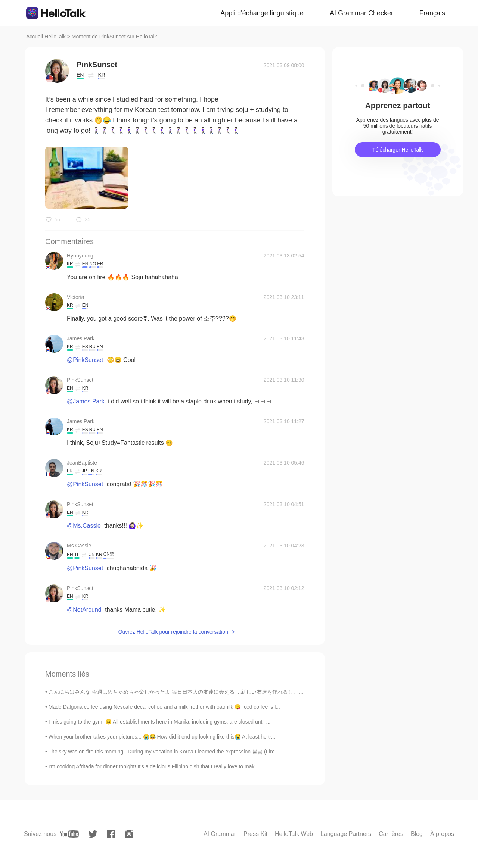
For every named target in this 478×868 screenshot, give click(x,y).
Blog (417, 834)
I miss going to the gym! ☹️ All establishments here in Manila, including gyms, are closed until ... (159, 722)
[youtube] (69, 834)
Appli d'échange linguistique (262, 13)
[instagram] (129, 834)
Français (432, 13)
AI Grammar (220, 834)
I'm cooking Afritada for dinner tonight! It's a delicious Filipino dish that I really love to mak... (154, 766)
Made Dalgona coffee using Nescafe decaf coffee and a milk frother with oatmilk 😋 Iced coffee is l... (164, 707)
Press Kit (255, 834)
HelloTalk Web (294, 834)
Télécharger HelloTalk (398, 150)
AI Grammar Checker (361, 13)
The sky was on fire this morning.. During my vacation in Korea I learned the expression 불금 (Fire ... (165, 752)
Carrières (391, 834)
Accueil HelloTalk (46, 37)
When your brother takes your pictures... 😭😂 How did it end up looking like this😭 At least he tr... (162, 737)
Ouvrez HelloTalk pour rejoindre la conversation (173, 632)
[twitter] (93, 834)
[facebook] (111, 834)
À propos (442, 834)
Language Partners (346, 834)
